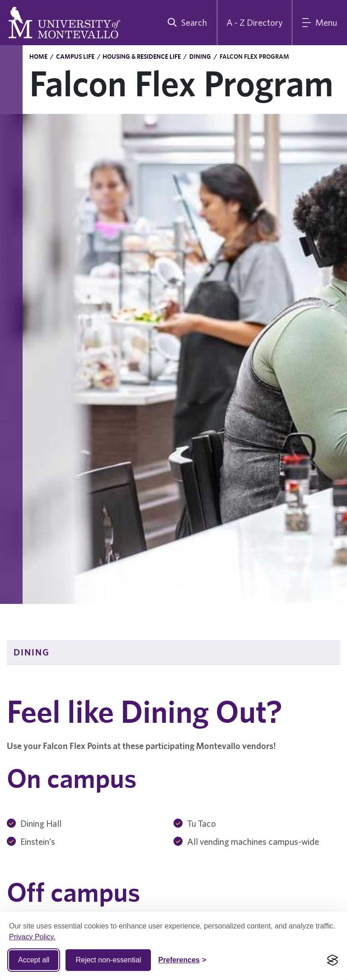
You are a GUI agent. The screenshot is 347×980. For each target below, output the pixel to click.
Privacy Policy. (32, 937)
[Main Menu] (320, 23)
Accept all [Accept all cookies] (34, 960)
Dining (200, 57)
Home (38, 57)
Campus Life (75, 57)
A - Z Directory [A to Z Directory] (255, 22)
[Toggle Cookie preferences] (182, 960)
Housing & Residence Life (142, 57)
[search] (185, 23)
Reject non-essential (108, 960)
